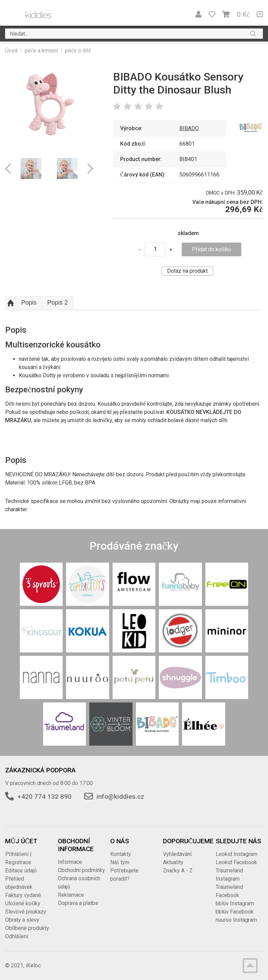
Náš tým (120, 862)
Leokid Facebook (236, 862)
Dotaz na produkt (187, 271)
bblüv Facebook (235, 912)
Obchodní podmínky (81, 870)
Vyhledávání (177, 854)
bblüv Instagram (235, 903)
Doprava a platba (78, 903)
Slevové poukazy (26, 912)
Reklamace (71, 895)
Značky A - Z (178, 871)
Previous (8, 168)
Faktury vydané (23, 895)
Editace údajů (21, 871)
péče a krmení (41, 51)
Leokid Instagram (237, 854)
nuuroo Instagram (236, 920)
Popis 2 (58, 303)
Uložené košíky (23, 903)
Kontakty (121, 854)
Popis (29, 303)
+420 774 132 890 (44, 797)
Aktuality (173, 862)
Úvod (11, 51)
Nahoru (11, 303)
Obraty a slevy (22, 920)
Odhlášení (17, 936)
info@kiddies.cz (120, 797)
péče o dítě (78, 51)
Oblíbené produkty (27, 928)
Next (90, 168)
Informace (70, 862)
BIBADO (189, 128)
